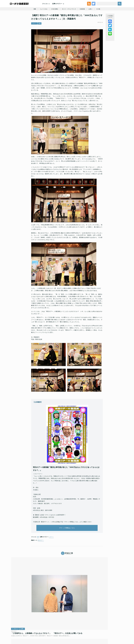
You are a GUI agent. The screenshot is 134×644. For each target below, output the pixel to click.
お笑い (92, 18)
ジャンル (45, 7)
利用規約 (22, 631)
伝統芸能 (83, 18)
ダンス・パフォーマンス (69, 18)
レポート (34, 35)
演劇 (33, 18)
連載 (52, 597)
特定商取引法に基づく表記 (99, 631)
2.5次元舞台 (54, 18)
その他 (100, 18)
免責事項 (111, 631)
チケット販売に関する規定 (33, 631)
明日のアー (41, 552)
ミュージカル (42, 18)
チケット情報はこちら (67, 538)
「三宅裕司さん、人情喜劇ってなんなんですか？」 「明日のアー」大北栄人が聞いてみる (29, 604)
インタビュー (17, 597)
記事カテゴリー (57, 7)
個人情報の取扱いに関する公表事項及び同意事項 (56, 631)
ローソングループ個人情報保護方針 (81, 631)
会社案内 (118, 631)
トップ (15, 631)
